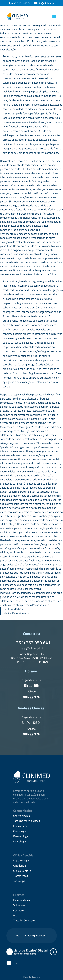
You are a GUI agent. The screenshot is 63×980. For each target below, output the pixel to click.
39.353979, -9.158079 (35, 662)
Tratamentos (20, 876)
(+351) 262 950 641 (22, 3)
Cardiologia (20, 831)
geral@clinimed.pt (32, 648)
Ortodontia (19, 865)
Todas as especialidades (27, 821)
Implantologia (21, 860)
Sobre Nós (19, 905)
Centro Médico (22, 816)
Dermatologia (21, 836)
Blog (16, 915)
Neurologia (19, 841)
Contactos (19, 910)
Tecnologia (19, 881)
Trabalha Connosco (24, 920)
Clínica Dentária (22, 871)
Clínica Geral (20, 826)
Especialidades (22, 900)
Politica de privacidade (35, 936)
